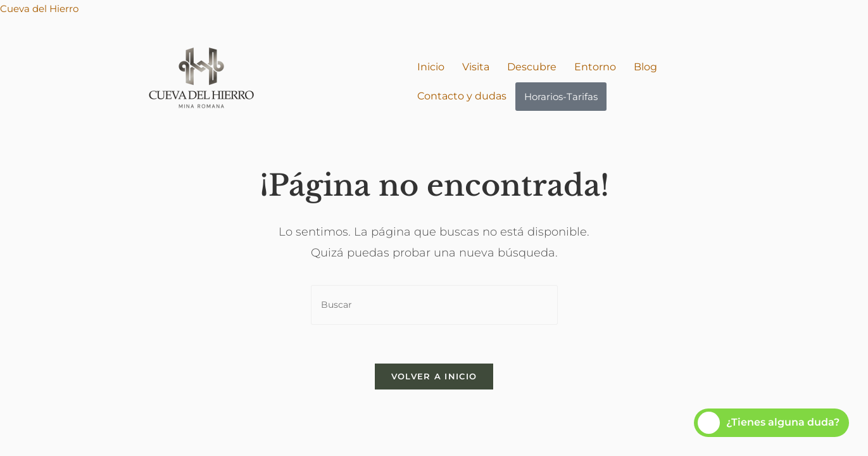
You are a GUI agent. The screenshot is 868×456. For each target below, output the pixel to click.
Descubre (532, 67)
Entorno (595, 67)
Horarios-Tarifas (561, 97)
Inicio (431, 67)
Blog (645, 67)
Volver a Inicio (434, 376)
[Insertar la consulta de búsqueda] (434, 305)
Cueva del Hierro (39, 9)
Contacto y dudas (462, 96)
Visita (476, 67)
